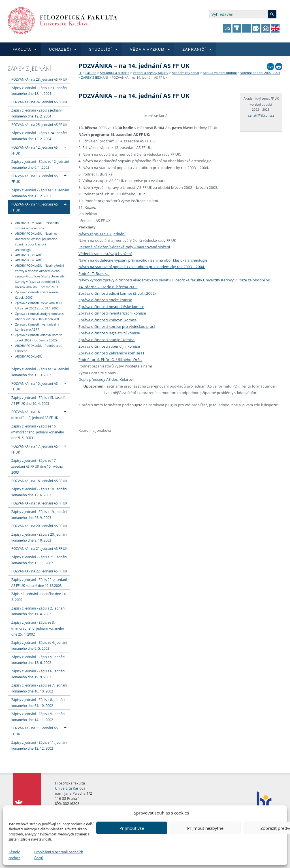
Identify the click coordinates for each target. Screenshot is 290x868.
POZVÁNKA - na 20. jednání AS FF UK (39, 526)
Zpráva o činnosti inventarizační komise (112, 313)
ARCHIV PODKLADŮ (29, 255)
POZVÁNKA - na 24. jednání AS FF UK (39, 102)
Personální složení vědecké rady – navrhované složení (124, 247)
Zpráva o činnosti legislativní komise (109, 333)
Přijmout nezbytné (205, 828)
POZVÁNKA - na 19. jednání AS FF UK (39, 503)
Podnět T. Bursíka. (94, 273)
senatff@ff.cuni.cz (261, 115)
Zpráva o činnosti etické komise (105, 300)
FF (80, 73)
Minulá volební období (220, 73)
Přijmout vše (132, 828)
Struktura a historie (115, 73)
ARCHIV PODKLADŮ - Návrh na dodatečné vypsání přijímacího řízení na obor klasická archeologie (36, 242)
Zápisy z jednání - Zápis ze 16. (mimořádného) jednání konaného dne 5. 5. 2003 (38, 432)
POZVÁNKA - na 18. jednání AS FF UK (39, 481)
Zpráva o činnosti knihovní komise (107, 320)
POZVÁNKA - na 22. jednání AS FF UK (39, 571)
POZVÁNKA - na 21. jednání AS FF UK (39, 548)
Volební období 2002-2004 (260, 73)
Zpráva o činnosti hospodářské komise (111, 307)
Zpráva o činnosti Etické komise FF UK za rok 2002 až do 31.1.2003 (39, 306)
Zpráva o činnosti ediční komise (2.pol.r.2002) (37, 295)
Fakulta (91, 73)
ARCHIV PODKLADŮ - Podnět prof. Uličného (39, 348)
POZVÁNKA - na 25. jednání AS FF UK (39, 125)
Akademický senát (186, 73)
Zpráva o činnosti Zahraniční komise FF (112, 353)
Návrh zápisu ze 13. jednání (102, 234)
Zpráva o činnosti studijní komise (106, 340)
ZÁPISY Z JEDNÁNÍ (29, 69)
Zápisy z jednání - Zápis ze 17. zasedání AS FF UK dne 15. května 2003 (37, 466)
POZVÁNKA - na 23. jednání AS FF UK (39, 79)
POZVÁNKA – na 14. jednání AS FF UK (139, 77)
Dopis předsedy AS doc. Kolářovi (106, 379)
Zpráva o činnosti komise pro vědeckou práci (117, 326)
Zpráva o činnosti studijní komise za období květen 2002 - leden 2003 (40, 316)
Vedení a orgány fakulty (151, 73)
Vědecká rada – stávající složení (105, 254)
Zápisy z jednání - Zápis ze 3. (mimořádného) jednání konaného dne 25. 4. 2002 (38, 628)
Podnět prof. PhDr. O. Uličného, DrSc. (110, 360)
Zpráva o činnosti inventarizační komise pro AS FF (37, 327)
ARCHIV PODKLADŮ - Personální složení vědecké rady (37, 226)
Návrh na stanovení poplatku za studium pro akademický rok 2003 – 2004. (142, 267)
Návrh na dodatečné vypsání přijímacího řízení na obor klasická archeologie (143, 260)
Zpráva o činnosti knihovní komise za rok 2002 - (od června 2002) (39, 338)
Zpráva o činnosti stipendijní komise (109, 346)
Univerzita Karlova (70, 788)
